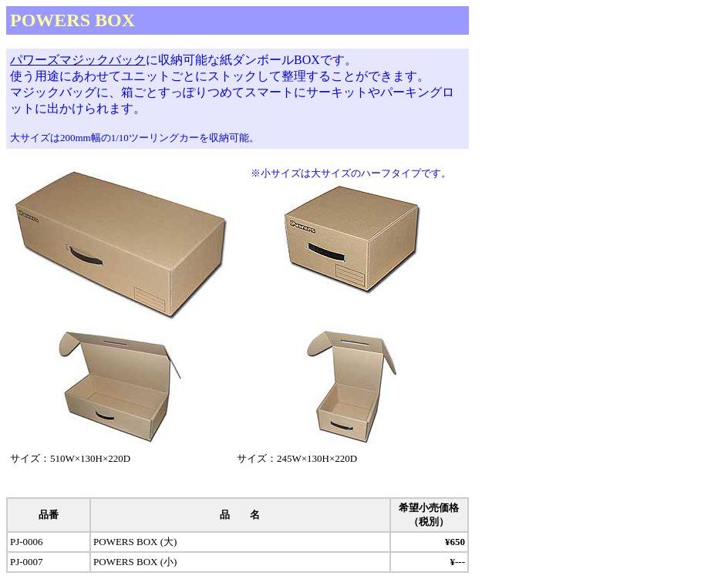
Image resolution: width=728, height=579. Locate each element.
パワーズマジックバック (78, 60)
